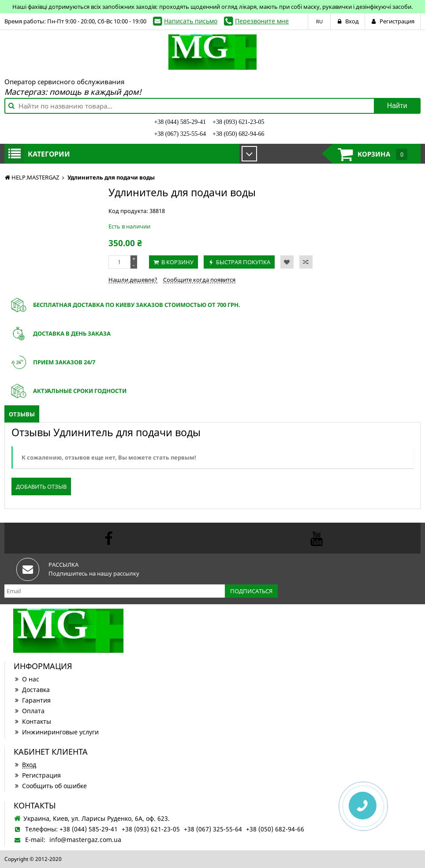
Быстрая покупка (243, 262)
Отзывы (22, 414)
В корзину (177, 262)
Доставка (32, 690)
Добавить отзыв (41, 486)
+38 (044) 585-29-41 (180, 122)
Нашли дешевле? (133, 280)
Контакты (32, 721)
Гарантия (32, 700)
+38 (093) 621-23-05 (239, 122)
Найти (397, 106)
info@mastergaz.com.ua (85, 840)
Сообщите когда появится (199, 280)
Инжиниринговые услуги (56, 732)
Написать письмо (191, 21)
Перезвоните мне (262, 21)
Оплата (29, 711)
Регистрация (37, 775)
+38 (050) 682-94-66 (239, 134)
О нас (26, 679)
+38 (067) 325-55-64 (180, 134)
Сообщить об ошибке (50, 786)
